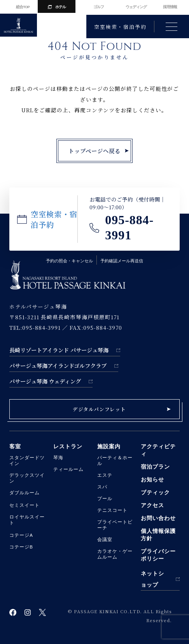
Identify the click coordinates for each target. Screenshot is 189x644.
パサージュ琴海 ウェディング (45, 381)
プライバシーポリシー (158, 555)
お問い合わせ (158, 518)
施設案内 (109, 446)
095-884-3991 (129, 228)
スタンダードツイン (27, 461)
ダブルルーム (24, 493)
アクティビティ (158, 450)
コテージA (21, 535)
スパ (102, 487)
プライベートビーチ (115, 525)
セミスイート (24, 505)
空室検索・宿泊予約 (120, 27)
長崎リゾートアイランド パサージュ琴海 (59, 350)
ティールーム (68, 469)
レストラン (68, 446)
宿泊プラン (155, 467)
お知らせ (152, 479)
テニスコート (112, 510)
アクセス (152, 505)
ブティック (155, 492)
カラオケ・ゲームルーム (115, 554)
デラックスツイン (27, 478)
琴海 (58, 458)
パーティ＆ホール (115, 461)
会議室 (105, 540)
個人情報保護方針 (158, 535)
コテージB (21, 547)
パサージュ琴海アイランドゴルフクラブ (58, 365)
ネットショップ (152, 579)
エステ (105, 475)
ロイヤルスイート (27, 520)
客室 (15, 446)
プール (105, 499)
